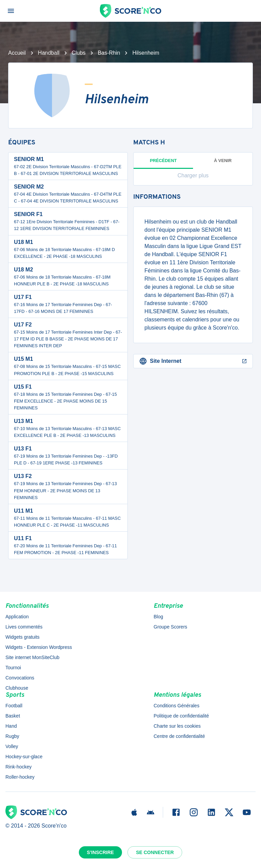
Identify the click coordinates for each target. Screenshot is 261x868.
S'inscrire (101, 852)
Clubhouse (17, 688)
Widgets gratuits (22, 637)
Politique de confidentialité (181, 716)
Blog (158, 617)
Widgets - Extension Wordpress (39, 647)
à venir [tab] (223, 161)
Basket (13, 716)
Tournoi (13, 668)
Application (17, 617)
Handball (49, 53)
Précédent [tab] (163, 163)
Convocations (20, 678)
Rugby (12, 736)
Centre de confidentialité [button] (179, 736)
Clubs (79, 53)
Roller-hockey (20, 777)
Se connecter (155, 852)
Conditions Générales (177, 706)
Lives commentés (24, 627)
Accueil (17, 53)
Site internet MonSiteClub (32, 657)
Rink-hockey (19, 767)
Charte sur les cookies (177, 726)
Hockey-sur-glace (24, 757)
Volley (12, 746)
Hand (11, 726)
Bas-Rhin (109, 53)
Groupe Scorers (170, 627)
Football (14, 706)
